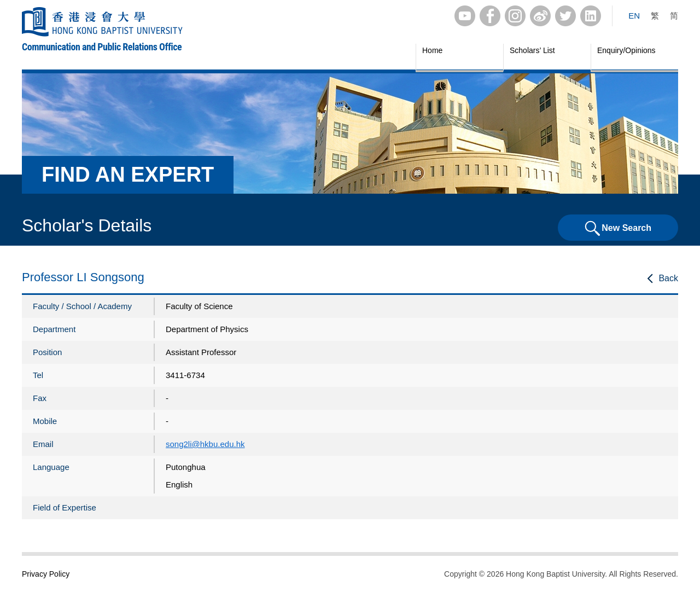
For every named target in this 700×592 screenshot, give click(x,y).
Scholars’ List (532, 50)
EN (634, 16)
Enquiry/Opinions (626, 50)
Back (668, 278)
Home (432, 50)
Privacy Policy (46, 574)
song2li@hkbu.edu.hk (205, 444)
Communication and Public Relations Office (102, 47)
